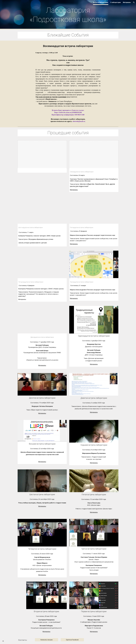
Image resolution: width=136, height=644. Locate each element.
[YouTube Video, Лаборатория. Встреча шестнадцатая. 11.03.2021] (42, 210)
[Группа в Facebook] (72, 640)
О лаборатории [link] (115, 2)
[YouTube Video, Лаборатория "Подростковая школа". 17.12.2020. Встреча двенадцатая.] (42, 320)
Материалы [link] (127, 2)
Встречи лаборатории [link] (101, 2)
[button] (134, 2)
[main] (68, 15)
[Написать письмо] (46, 640)
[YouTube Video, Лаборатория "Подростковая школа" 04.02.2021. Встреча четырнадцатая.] (42, 264)
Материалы (74, 190)
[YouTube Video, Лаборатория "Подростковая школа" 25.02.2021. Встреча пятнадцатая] (94, 210)
